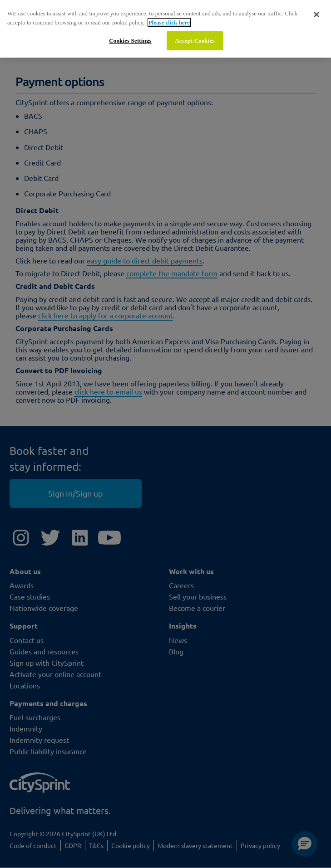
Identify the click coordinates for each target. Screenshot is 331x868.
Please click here (169, 22)
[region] (165, 29)
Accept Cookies (195, 41)
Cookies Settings (130, 41)
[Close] (316, 15)
